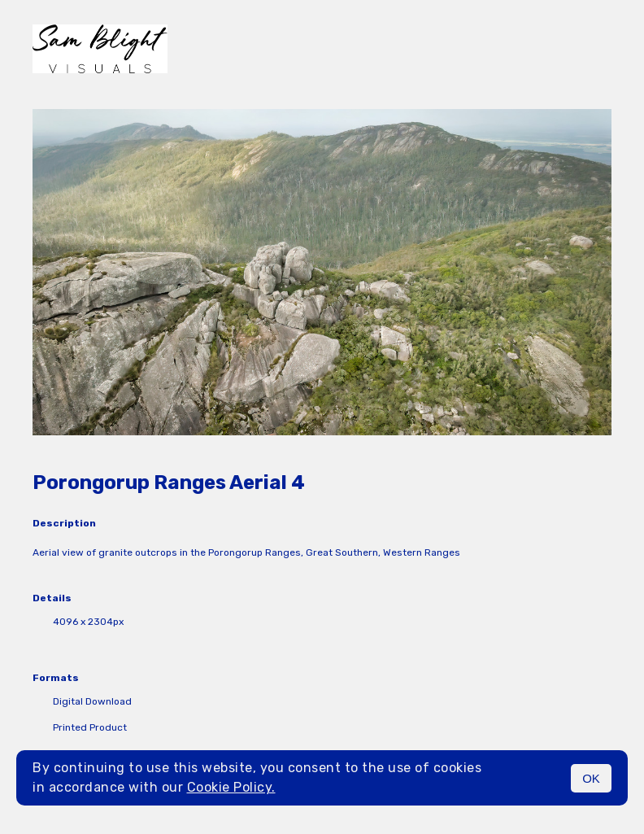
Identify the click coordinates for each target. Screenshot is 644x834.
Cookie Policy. (231, 787)
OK (591, 778)
